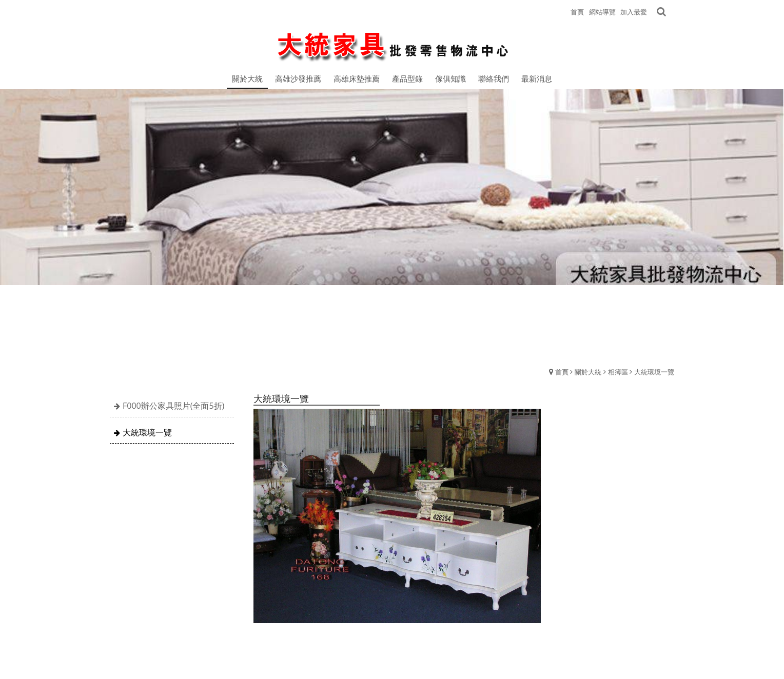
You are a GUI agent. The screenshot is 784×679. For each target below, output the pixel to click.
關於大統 (588, 372)
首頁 (562, 372)
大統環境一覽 (654, 372)
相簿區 (618, 372)
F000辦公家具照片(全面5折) (173, 406)
